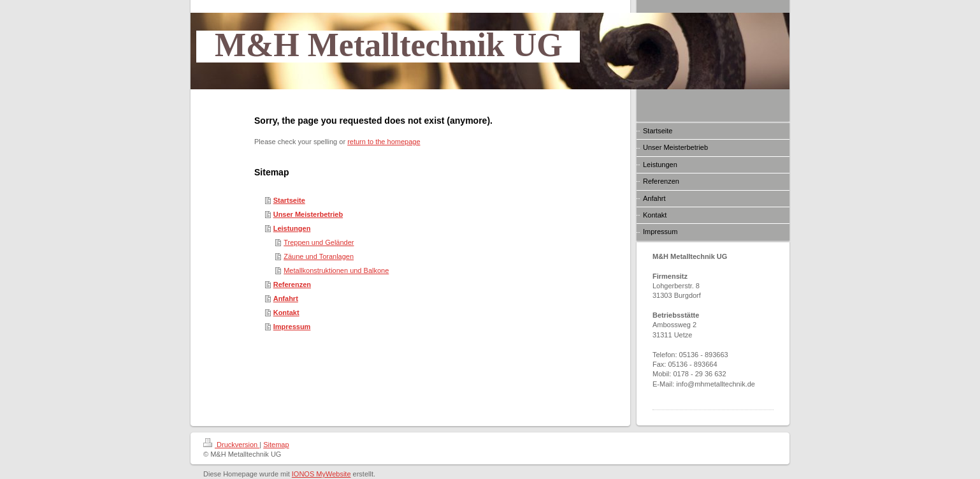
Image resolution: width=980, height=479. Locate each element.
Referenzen (292, 284)
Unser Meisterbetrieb (308, 214)
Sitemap (276, 445)
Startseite (289, 200)
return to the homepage (384, 142)
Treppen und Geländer (319, 242)
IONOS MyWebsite (321, 474)
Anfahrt (286, 298)
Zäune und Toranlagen (319, 256)
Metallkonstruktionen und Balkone (336, 270)
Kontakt (286, 313)
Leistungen (292, 228)
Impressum (292, 327)
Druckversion (231, 445)
